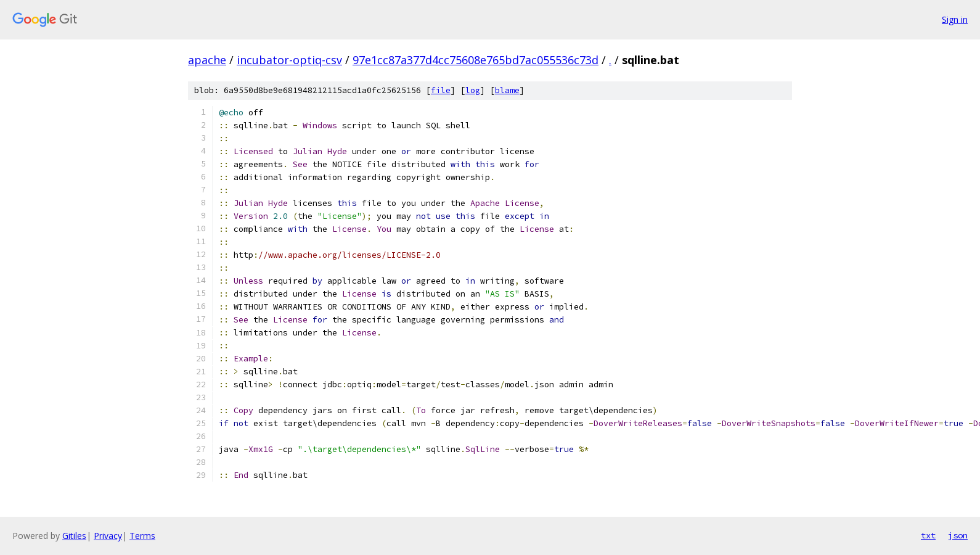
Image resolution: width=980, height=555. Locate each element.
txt (928, 535)
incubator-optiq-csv (289, 60)
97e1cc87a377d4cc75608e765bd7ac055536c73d (476, 60)
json (958, 535)
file (441, 90)
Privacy (108, 536)
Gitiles (74, 536)
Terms (142, 536)
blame (507, 90)
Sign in (955, 19)
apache (207, 60)
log (473, 90)
